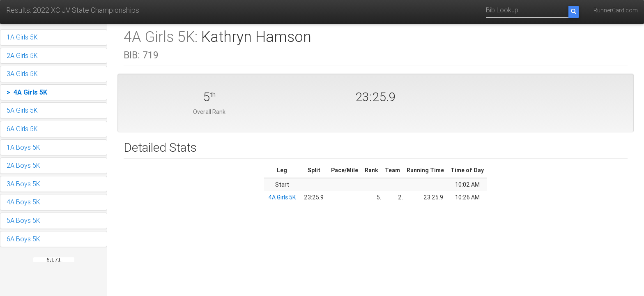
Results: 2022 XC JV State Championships (73, 10)
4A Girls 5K (282, 197)
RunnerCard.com (616, 10)
